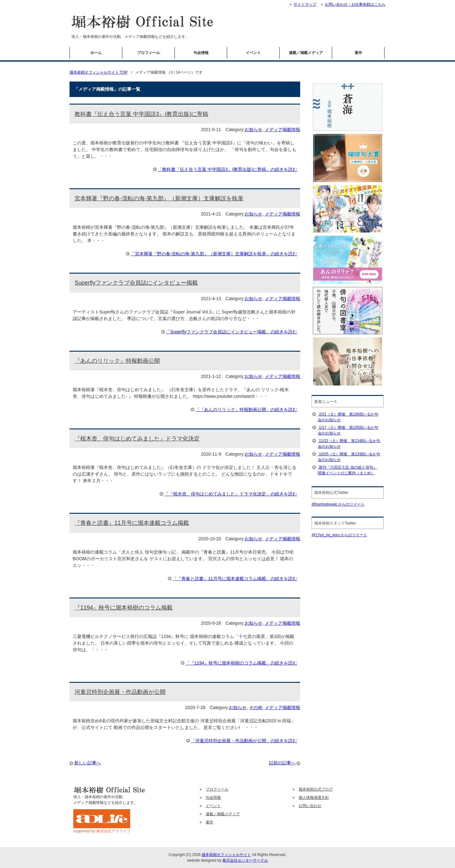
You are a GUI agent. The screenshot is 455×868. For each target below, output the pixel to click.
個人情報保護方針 (314, 798)
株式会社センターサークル (245, 860)
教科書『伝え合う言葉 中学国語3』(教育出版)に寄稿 (141, 114)
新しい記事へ (88, 763)
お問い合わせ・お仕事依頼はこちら (355, 4)
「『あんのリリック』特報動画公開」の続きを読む (246, 410)
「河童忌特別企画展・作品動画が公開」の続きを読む (244, 741)
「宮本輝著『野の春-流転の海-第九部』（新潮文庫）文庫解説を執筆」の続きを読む (214, 254)
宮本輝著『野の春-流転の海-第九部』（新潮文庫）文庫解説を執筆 (159, 198)
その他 (256, 707)
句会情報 (201, 53)
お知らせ (253, 130)
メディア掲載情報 (282, 130)
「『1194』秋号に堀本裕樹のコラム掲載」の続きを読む (241, 663)
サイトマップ (305, 4)
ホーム (96, 53)
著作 (358, 53)
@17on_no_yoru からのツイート (339, 535)
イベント (253, 53)
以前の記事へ (282, 763)
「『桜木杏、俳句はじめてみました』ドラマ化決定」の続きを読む (231, 494)
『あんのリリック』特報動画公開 (117, 361)
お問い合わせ (310, 806)
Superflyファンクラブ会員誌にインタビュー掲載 (136, 283)
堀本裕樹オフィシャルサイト (226, 855)
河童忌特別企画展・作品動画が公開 (120, 692)
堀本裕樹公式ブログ (316, 789)
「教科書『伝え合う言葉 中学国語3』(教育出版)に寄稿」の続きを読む (227, 169)
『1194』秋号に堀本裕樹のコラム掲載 (124, 608)
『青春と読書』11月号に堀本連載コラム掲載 (132, 523)
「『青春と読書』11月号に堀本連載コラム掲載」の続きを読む (235, 579)
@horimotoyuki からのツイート (338, 504)
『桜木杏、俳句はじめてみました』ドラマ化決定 (137, 439)
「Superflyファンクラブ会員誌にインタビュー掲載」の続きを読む (231, 332)
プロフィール (149, 53)
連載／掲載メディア (306, 53)
